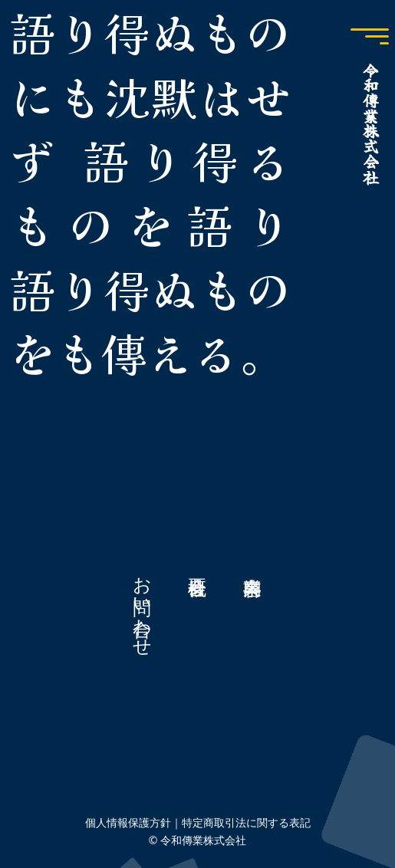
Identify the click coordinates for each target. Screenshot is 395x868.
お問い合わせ (143, 606)
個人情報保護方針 (128, 822)
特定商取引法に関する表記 (246, 822)
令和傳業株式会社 (370, 123)
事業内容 (253, 606)
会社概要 (198, 606)
